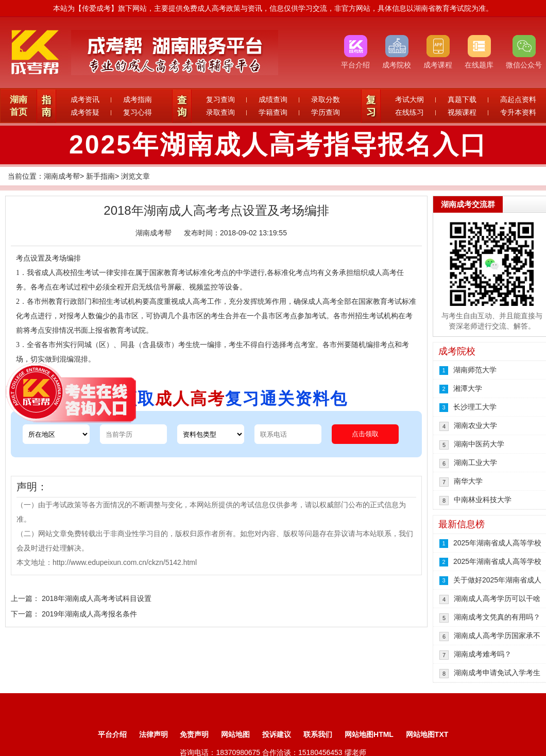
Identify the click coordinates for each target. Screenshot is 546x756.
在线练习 (409, 112)
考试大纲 (409, 99)
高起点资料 (518, 99)
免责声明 (194, 734)
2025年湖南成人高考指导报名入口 (278, 145)
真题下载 (462, 99)
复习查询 (220, 99)
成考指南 (138, 99)
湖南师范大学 (475, 370)
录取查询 (220, 112)
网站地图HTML (369, 734)
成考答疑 (85, 112)
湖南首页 (19, 106)
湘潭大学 (468, 388)
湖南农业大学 (475, 425)
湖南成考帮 (62, 176)
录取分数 (326, 99)
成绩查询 (273, 99)
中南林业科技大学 (483, 500)
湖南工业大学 (475, 462)
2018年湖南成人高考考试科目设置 (97, 598)
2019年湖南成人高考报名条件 (89, 614)
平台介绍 (112, 734)
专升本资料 (518, 112)
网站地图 (235, 734)
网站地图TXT (427, 734)
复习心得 (138, 112)
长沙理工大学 (475, 407)
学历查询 (326, 112)
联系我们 (318, 734)
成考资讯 (85, 99)
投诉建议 (277, 734)
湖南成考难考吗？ (483, 654)
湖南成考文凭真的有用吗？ (497, 617)
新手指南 (100, 176)
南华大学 (468, 481)
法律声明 (153, 734)
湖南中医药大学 (479, 444)
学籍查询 (273, 112)
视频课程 (462, 112)
